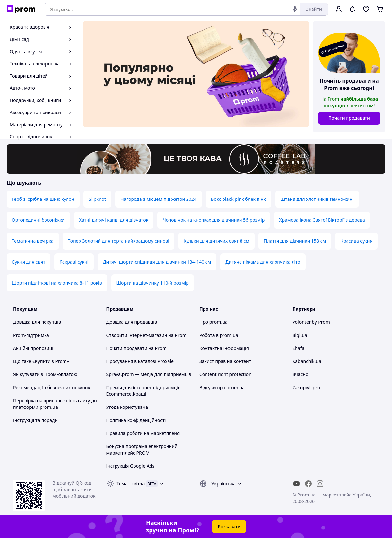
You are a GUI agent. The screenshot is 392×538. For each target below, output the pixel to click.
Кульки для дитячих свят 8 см (216, 241)
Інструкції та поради (35, 420)
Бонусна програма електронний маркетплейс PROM (142, 450)
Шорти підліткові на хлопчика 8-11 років (57, 283)
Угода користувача (127, 407)
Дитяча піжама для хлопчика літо (263, 262)
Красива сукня (356, 241)
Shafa (299, 348)
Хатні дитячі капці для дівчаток (114, 220)
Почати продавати (349, 118)
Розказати (229, 526)
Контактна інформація (224, 348)
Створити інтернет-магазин (137, 335)
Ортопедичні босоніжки (38, 220)
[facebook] (308, 484)
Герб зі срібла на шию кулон (43, 199)
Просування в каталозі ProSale (140, 361)
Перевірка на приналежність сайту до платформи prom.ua (55, 404)
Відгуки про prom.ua (222, 387)
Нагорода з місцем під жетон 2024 (159, 199)
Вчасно (301, 374)
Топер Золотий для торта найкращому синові (119, 241)
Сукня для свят (28, 262)
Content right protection (225, 374)
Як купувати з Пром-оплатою (45, 374)
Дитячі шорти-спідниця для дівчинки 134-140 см (157, 262)
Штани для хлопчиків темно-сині (317, 199)
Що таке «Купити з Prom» (41, 361)
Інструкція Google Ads (131, 466)
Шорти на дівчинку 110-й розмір (153, 283)
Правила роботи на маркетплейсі (143, 433)
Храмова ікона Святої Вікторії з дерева (322, 220)
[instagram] (320, 484)
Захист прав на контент (225, 361)
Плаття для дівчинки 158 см (295, 241)
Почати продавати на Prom (137, 348)
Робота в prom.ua (219, 335)
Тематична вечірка (33, 241)
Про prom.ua (214, 322)
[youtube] (296, 484)
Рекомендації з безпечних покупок (52, 387)
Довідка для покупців (37, 322)
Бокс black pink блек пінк (239, 199)
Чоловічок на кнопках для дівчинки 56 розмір (214, 220)
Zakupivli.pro (306, 387)
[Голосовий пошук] (295, 9)
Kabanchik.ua (307, 361)
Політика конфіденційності (136, 420)
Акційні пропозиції (34, 348)
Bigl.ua (300, 335)
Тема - (131, 484)
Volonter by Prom (311, 322)
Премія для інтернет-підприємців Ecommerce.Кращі (143, 391)
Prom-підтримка (31, 335)
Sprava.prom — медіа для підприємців (149, 374)
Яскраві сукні (74, 262)
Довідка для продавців (132, 322)
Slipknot (97, 199)
